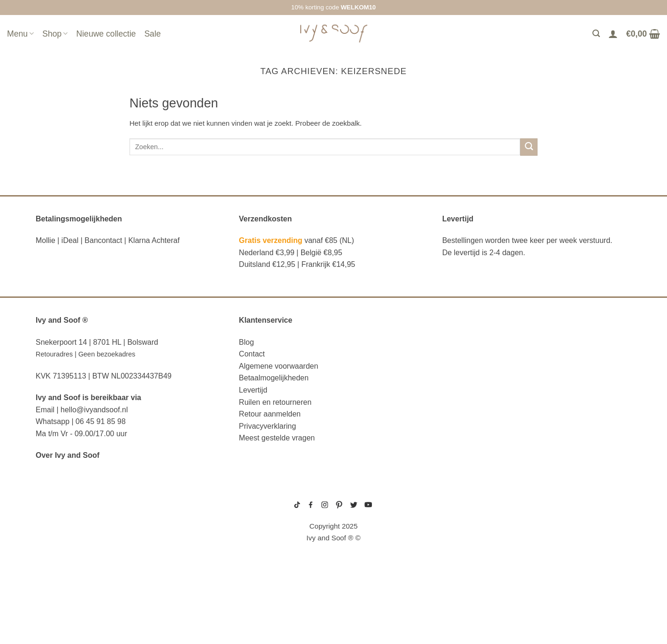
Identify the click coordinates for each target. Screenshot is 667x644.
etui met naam (63, 612)
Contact (252, 354)
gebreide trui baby (459, 497)
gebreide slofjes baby (463, 557)
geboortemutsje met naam (466, 520)
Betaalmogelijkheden (274, 378)
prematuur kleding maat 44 (467, 549)
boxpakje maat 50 (458, 512)
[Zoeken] (596, 34)
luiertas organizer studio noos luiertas (117, 555)
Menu (20, 34)
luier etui (55, 512)
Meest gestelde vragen (277, 438)
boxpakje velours (459, 534)
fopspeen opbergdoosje (84, 583)
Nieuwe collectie (106, 34)
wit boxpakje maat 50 (461, 527)
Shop (55, 34)
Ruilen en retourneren (275, 402)
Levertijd (253, 390)
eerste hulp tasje (71, 569)
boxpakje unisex (457, 542)
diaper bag (57, 598)
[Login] (613, 34)
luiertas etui (61, 526)
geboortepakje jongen (463, 505)
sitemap (333, 492)
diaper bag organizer (79, 541)
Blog (246, 342)
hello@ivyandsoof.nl (94, 410)
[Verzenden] (529, 147)
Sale (153, 34)
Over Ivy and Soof (68, 455)
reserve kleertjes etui (82, 498)
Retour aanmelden (270, 414)
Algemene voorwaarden (278, 366)
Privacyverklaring (267, 426)
